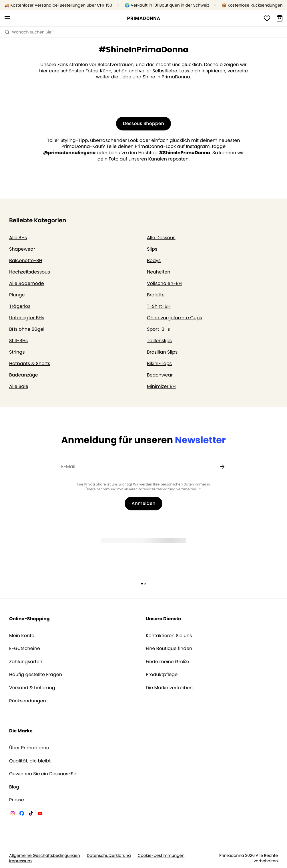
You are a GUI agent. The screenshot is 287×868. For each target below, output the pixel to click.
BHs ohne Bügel (27, 329)
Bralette (156, 295)
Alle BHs (18, 238)
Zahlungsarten (26, 662)
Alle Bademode (27, 283)
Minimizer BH (161, 386)
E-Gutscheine (25, 649)
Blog (14, 787)
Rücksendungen (28, 701)
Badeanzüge (24, 375)
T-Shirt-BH (159, 306)
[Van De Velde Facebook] (22, 814)
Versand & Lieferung (32, 688)
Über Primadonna (29, 748)
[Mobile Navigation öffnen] (7, 18)
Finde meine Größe (168, 662)
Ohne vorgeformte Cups (175, 318)
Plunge (17, 295)
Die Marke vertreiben (169, 688)
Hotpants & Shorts (30, 363)
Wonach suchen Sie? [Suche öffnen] (29, 32)
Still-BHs (18, 341)
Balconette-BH (26, 260)
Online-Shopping (29, 619)
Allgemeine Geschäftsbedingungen (45, 856)
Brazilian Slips (162, 352)
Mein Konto (22, 636)
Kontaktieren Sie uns (169, 636)
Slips (152, 249)
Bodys (154, 260)
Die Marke (21, 731)
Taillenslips (159, 341)
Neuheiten (159, 272)
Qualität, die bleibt (30, 761)
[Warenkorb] (280, 18)
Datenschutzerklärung (157, 489)
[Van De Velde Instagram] (13, 814)
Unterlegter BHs (27, 318)
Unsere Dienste (163, 619)
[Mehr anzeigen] (200, 489)
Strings (17, 352)
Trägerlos (20, 306)
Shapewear (22, 249)
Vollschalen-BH (164, 283)
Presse (17, 800)
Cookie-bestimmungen (161, 856)
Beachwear (160, 375)
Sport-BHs (158, 329)
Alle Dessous (161, 238)
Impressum (20, 861)
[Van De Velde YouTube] (40, 814)
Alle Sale (19, 386)
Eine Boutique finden (169, 649)
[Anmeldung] (267, 18)
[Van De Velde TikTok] (31, 814)
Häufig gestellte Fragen (36, 675)
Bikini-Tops (159, 363)
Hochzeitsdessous (30, 272)
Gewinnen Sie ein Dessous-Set (44, 774)
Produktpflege (162, 675)
